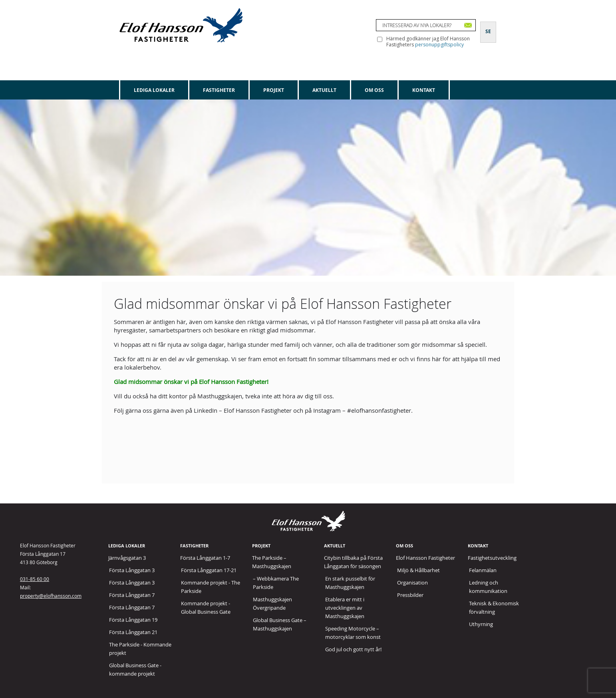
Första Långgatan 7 (132, 595)
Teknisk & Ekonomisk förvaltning (494, 608)
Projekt (274, 90)
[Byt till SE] (488, 27)
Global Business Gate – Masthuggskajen (280, 624)
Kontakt (424, 90)
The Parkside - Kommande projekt (140, 649)
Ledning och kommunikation (488, 587)
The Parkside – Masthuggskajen (272, 562)
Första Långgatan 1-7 (205, 558)
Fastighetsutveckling (492, 558)
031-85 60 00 (35, 579)
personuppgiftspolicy (439, 45)
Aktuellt (324, 90)
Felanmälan (483, 570)
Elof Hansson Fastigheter (425, 558)
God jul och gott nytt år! (353, 649)
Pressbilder (410, 595)
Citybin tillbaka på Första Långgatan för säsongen (353, 562)
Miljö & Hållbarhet (418, 570)
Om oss (374, 90)
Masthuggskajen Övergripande (272, 604)
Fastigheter (219, 90)
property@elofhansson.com (51, 596)
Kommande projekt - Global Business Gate (206, 608)
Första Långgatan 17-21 (209, 570)
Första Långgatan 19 (133, 620)
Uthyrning (481, 624)
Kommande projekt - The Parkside (211, 587)
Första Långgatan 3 (132, 570)
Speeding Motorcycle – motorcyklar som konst (353, 633)
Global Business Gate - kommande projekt (135, 669)
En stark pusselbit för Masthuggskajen (350, 583)
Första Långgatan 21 (133, 632)
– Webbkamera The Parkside (276, 583)
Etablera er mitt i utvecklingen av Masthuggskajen (345, 608)
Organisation (412, 583)
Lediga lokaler (154, 90)
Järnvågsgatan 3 (127, 558)
